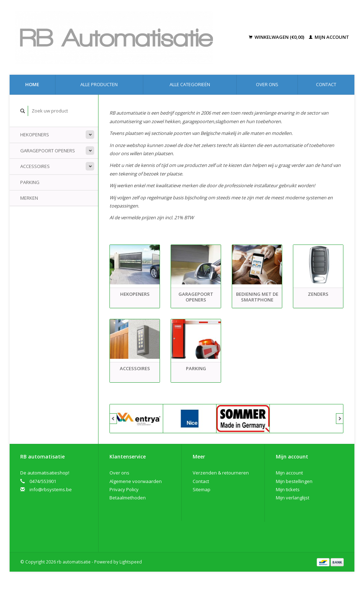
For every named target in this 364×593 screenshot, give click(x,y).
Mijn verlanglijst (293, 498)
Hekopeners (35, 135)
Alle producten (99, 84)
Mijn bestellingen (294, 481)
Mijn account (329, 37)
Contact (326, 84)
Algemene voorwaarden (136, 481)
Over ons (267, 84)
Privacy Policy (124, 489)
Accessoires (35, 166)
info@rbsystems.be (51, 489)
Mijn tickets (288, 489)
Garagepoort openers (48, 151)
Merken (29, 198)
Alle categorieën (190, 84)
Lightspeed (131, 562)
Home (32, 84)
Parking (30, 182)
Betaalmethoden (128, 498)
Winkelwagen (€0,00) (277, 37)
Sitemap (202, 489)
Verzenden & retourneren (221, 473)
